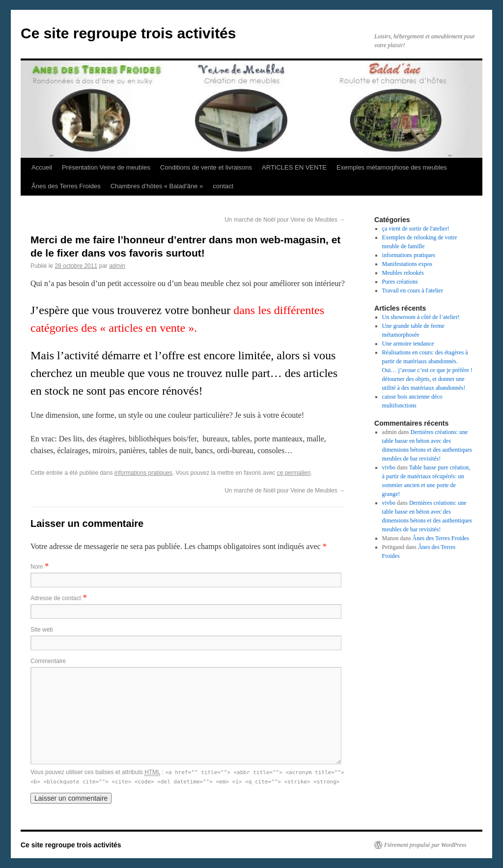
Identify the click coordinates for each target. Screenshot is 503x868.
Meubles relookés (403, 273)
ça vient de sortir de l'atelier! (416, 229)
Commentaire (48, 661)
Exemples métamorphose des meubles (392, 167)
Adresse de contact (56, 598)
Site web (42, 630)
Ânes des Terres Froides (66, 186)
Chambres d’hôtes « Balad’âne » (157, 186)
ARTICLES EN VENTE (294, 167)
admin (117, 266)
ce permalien (294, 473)
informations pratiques (143, 473)
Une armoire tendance (408, 344)
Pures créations (400, 282)
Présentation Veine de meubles (106, 167)
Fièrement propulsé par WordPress (425, 845)
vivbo (389, 467)
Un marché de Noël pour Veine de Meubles (285, 220)
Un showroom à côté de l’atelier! (421, 317)
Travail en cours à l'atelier (413, 290)
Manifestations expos (407, 264)
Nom (37, 567)
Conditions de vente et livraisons (206, 167)
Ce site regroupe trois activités (128, 33)
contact (223, 186)
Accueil (42, 167)
